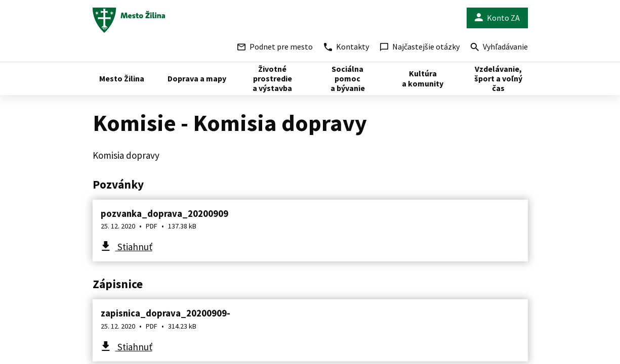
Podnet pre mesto (275, 47)
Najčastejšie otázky (420, 47)
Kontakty (346, 47)
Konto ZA (497, 18)
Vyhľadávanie (499, 48)
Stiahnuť (134, 247)
